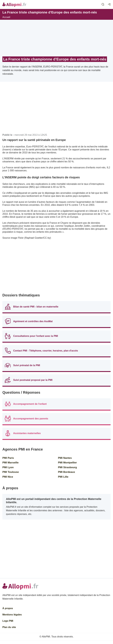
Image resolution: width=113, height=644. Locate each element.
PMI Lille (63, 477)
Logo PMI (8, 621)
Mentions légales (12, 615)
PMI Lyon (8, 467)
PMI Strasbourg (68, 467)
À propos (8, 608)
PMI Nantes (65, 458)
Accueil (6, 17)
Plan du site (9, 627)
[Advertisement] (56, 109)
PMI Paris (8, 458)
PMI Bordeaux (67, 472)
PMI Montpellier (68, 463)
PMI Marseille (11, 463)
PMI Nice (8, 477)
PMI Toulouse (11, 472)
